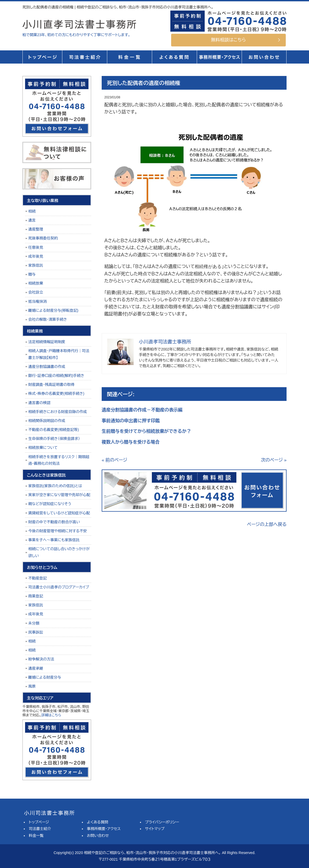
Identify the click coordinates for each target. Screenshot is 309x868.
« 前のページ (114, 460)
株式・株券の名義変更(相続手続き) (56, 394)
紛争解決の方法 (41, 659)
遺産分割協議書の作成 (47, 367)
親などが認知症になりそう (50, 504)
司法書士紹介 (85, 57)
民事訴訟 (36, 632)
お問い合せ (264, 57)
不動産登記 (38, 578)
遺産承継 (36, 668)
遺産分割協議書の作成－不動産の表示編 (142, 410)
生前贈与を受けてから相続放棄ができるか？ (146, 431)
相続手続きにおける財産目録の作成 (58, 412)
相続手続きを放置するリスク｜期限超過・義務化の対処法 (59, 460)
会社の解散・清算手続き (48, 319)
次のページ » (274, 460)
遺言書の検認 (39, 403)
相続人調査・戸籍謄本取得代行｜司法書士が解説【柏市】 (59, 354)
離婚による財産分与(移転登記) (53, 310)
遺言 (32, 220)
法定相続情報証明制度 (47, 342)
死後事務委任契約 (43, 238)
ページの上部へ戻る (267, 524)
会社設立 (36, 292)
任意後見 (36, 247)
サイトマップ (155, 829)
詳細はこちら (51, 715)
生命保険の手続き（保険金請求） (54, 439)
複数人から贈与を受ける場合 (131, 442)
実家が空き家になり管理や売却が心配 (59, 495)
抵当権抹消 (38, 301)
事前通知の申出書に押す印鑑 (131, 421)
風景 (32, 686)
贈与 (32, 274)
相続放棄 (36, 283)
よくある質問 (174, 57)
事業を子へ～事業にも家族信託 (54, 540)
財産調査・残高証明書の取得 (51, 385)
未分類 (34, 623)
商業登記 (36, 596)
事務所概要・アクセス (219, 57)
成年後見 (36, 256)
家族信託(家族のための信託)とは (55, 486)
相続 (32, 211)
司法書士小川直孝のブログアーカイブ (59, 587)
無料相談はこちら (228, 40)
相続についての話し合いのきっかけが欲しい (59, 552)
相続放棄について (43, 448)
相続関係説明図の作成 (47, 421)
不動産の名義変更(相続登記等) (53, 430)
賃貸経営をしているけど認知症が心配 (59, 513)
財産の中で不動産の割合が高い (54, 522)
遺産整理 (36, 229)
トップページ (42, 57)
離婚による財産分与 (45, 677)
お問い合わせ (98, 836)
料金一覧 (129, 57)
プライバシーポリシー (162, 822)
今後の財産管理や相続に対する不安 (58, 531)
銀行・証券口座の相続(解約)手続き (56, 376)
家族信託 (36, 265)
